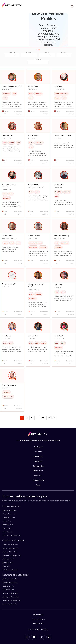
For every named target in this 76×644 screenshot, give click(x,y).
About (38, 485)
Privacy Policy (38, 623)
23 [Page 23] (43, 418)
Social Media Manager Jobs (12, 555)
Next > (51, 418)
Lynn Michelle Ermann (62, 135)
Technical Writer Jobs (10, 552)
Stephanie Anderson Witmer (10, 185)
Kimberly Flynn (34, 135)
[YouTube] (34, 637)
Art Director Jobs (8, 586)
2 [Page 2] (27, 418)
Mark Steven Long (9, 385)
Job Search (38, 447)
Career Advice (38, 466)
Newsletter (38, 461)
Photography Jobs (9, 517)
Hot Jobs (38, 452)
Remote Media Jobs (9, 510)
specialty (29, 52)
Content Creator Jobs (10, 579)
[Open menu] (72, 6)
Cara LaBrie (7, 336)
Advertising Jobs (8, 590)
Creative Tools (38, 480)
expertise (12, 52)
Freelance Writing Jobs (10, 570)
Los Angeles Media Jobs (11, 597)
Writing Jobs (7, 521)
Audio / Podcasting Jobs (11, 548)
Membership (38, 456)
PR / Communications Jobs (12, 535)
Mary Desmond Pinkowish (12, 86)
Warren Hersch (8, 236)
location (64, 52)
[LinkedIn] (49, 637)
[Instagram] (42, 637)
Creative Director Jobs (10, 582)
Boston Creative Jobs (10, 604)
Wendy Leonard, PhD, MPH (36, 286)
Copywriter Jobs (8, 559)
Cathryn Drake (34, 86)
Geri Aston (58, 285)
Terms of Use (38, 615)
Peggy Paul (58, 336)
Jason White (59, 184)
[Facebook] (27, 637)
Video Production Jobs (10, 545)
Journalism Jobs (8, 532)
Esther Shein (59, 86)
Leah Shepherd (8, 135)
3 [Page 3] (31, 418)
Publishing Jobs (8, 563)
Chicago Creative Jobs (10, 593)
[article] (12, 93)
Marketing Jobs (8, 525)
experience (38, 59)
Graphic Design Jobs (10, 514)
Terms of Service (38, 619)
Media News (38, 471)
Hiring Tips (38, 475)
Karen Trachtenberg (62, 236)
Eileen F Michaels (35, 236)
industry (47, 52)
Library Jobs (7, 528)
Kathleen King (33, 184)
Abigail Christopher (9, 284)
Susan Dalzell (33, 336)
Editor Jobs (6, 566)
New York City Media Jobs (12, 600)
